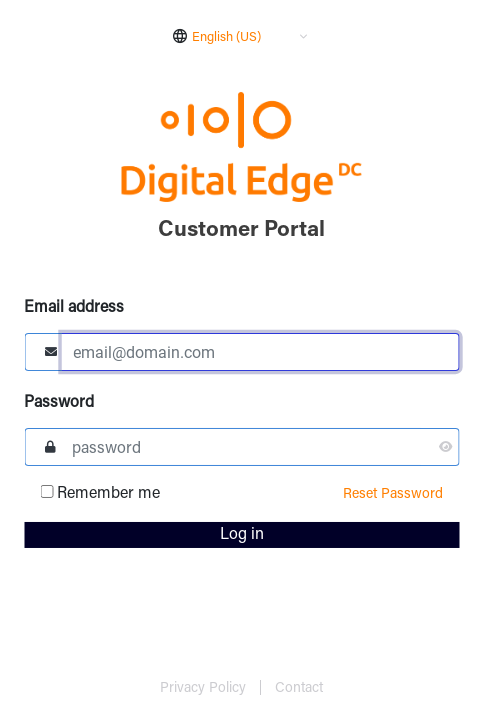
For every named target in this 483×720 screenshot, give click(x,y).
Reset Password (393, 495)
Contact (299, 689)
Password (59, 403)
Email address (74, 308)
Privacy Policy (205, 689)
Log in (242, 535)
